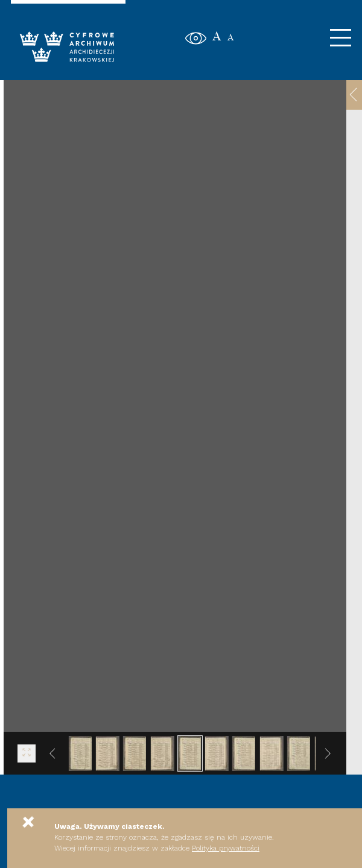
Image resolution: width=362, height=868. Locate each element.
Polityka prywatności (226, 848)
